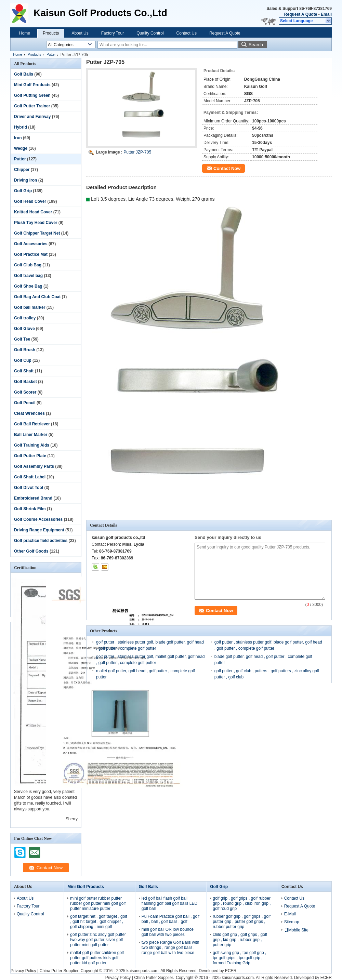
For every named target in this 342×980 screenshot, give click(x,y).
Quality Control (150, 33)
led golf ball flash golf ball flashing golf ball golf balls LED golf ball (169, 903)
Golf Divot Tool (29, 488)
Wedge (21, 148)
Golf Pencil (25, 403)
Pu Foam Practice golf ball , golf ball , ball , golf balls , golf (170, 919)
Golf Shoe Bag (28, 286)
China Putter (51, 971)
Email (326, 14)
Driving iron (25, 180)
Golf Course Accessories (38, 519)
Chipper (22, 170)
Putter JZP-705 (137, 152)
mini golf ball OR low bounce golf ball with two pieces (168, 932)
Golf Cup (23, 360)
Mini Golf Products (32, 85)
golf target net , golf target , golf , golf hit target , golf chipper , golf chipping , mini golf (98, 922)
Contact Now (227, 168)
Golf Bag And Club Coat (37, 297)
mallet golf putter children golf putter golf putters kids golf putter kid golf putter (97, 958)
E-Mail (290, 914)
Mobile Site (296, 930)
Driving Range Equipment (39, 530)
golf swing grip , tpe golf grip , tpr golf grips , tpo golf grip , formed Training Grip (239, 958)
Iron (18, 138)
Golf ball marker (30, 307)
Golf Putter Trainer (32, 106)
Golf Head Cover (30, 201)
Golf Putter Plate (30, 456)
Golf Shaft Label (30, 477)
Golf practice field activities (41, 541)
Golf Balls (24, 74)
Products (51, 33)
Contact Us (187, 33)
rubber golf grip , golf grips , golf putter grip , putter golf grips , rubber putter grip (242, 922)
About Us (80, 33)
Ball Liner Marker (31, 435)
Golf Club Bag (28, 265)
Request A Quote (301, 14)
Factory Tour (113, 33)
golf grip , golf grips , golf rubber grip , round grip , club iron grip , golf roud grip (242, 903)
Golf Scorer (25, 392)
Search (256, 45)
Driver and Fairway (32, 117)
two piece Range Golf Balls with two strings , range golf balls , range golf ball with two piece (170, 948)
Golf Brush (25, 350)
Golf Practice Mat (31, 254)
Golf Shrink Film (30, 509)
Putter (51, 55)
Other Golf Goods (31, 551)
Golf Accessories (31, 244)
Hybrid (21, 127)
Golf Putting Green (32, 95)
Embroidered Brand (33, 498)
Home (25, 33)
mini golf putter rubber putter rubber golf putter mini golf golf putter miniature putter (98, 903)
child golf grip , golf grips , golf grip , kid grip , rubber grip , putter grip (240, 940)
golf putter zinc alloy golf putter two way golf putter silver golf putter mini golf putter (98, 940)
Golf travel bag (28, 276)
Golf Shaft (24, 371)
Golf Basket (25, 382)
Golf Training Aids (32, 445)
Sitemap (292, 922)
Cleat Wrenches (29, 413)
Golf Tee (22, 339)
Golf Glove (24, 329)
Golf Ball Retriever (32, 424)
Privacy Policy (23, 971)
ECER (231, 971)
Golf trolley (25, 318)
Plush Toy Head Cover (36, 223)
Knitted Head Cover (33, 212)
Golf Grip (23, 191)
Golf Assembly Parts (34, 466)
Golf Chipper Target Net (37, 233)
